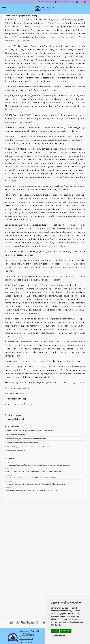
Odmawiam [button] (66, 631)
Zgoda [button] (55, 631)
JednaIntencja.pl (13, 415)
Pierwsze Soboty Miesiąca (65, 2)
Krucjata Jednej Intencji (47, 2)
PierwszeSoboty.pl (14, 419)
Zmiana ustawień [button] (59, 636)
